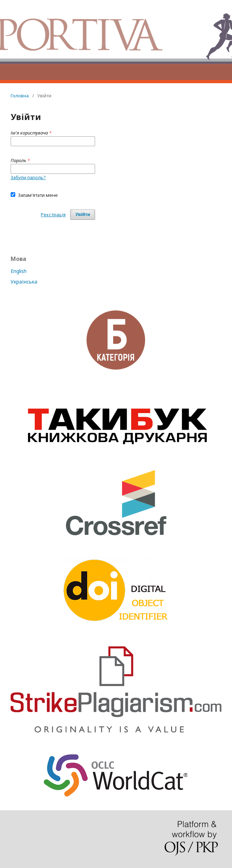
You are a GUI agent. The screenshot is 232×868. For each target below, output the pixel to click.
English (19, 271)
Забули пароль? (28, 177)
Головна (20, 96)
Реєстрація (53, 215)
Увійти (83, 214)
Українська (24, 282)
